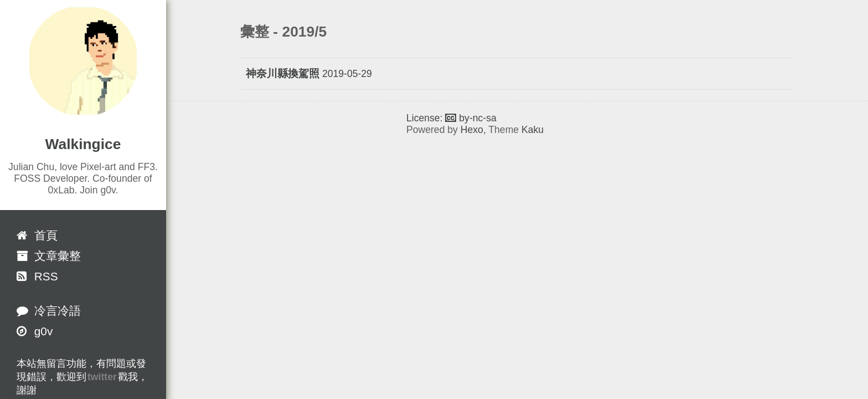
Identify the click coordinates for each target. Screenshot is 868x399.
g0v (35, 331)
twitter (102, 377)
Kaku (533, 130)
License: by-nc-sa (451, 118)
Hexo (472, 130)
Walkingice (83, 144)
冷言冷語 (49, 311)
